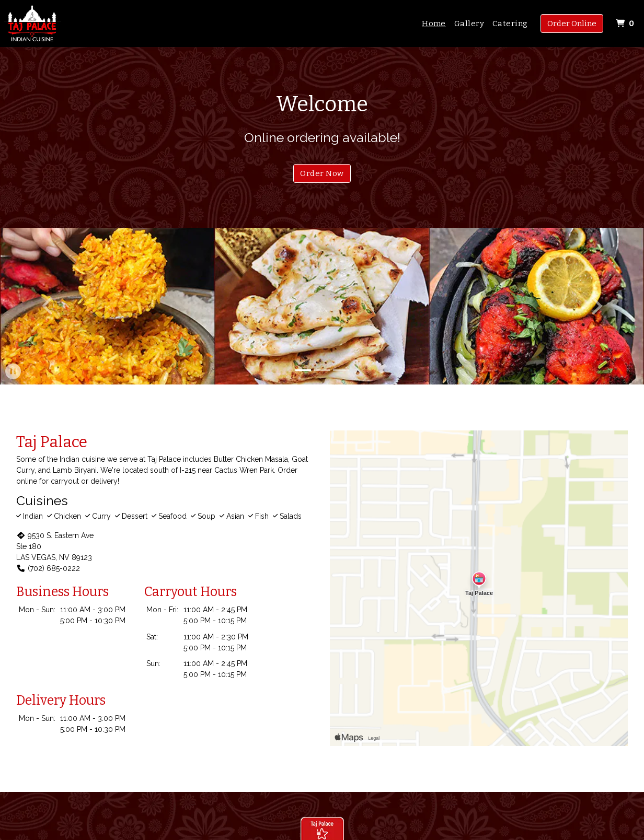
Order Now (322, 173)
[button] (48, 306)
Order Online (572, 24)
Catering (510, 24)
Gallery (469, 24)
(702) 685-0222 (48, 568)
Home (434, 24)
